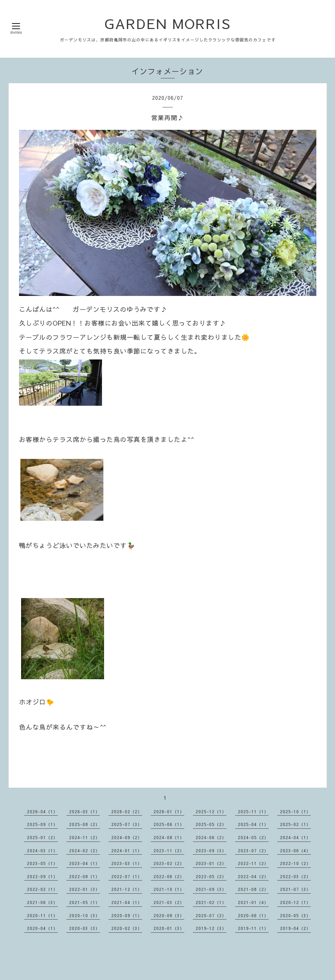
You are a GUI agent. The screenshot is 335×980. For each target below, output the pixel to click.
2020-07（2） (211, 915)
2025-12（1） (211, 811)
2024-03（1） (42, 851)
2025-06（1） (169, 824)
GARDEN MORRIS (168, 23)
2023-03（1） (127, 863)
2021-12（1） (127, 889)
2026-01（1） (169, 811)
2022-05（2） (211, 876)
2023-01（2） (211, 863)
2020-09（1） (127, 915)
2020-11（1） (42, 915)
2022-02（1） (42, 889)
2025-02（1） (295, 824)
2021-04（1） (127, 902)
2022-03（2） (295, 876)
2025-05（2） (211, 824)
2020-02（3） (127, 928)
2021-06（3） (42, 902)
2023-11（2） (169, 851)
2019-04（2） (295, 928)
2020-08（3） (169, 915)
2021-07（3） (295, 889)
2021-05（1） (85, 902)
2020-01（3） (169, 928)
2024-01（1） (127, 851)
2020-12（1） (295, 902)
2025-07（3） (127, 824)
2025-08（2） (85, 824)
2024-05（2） (253, 837)
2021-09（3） (211, 889)
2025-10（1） (295, 811)
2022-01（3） (85, 889)
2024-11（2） (85, 837)
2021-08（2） (253, 889)
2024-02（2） (85, 851)
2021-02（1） (211, 902)
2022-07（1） (127, 876)
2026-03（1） (85, 811)
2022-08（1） (85, 876)
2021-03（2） (169, 902)
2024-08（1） (169, 837)
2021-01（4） (253, 902)
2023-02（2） (169, 863)
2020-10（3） (85, 915)
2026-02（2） (127, 811)
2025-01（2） (42, 837)
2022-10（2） (295, 863)
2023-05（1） (42, 863)
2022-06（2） (169, 876)
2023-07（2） (253, 851)
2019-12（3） (211, 928)
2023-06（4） (295, 851)
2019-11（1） (253, 928)
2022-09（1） (42, 876)
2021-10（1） (169, 889)
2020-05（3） (295, 915)
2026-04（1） (42, 811)
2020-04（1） (42, 928)
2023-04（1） (85, 863)
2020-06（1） (253, 915)
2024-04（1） (295, 837)
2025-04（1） (253, 824)
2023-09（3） (211, 851)
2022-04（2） (253, 876)
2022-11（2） (253, 863)
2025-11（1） (253, 811)
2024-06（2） (211, 837)
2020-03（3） (85, 928)
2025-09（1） (42, 824)
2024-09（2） (127, 837)
